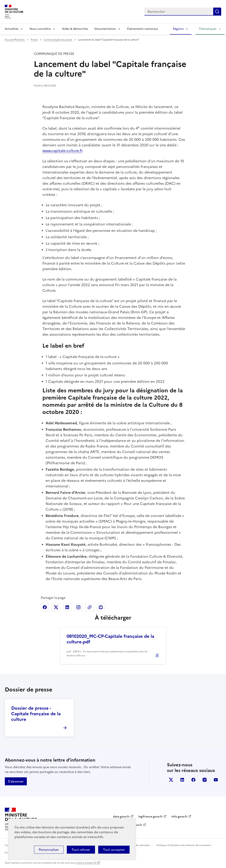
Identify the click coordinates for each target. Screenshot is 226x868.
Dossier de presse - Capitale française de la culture (36, 714)
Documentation (105, 29)
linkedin (182, 780)
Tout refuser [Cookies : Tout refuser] (81, 850)
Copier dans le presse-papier (90, 607)
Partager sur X (56, 607)
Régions (178, 29)
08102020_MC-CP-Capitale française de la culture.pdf (110, 639)
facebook (193, 780)
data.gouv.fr (121, 817)
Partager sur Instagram (78, 607)
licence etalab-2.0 (86, 863)
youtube (216, 780)
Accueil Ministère (15, 40)
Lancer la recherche (217, 12)
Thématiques (208, 29)
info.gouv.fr (179, 817)
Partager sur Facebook (45, 607)
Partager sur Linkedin (67, 607)
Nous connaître (40, 29)
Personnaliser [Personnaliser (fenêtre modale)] (49, 850)
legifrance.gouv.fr (150, 817)
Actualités (12, 29)
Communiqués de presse (58, 40)
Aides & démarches (75, 29)
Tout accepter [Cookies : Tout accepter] (114, 850)
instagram (205, 780)
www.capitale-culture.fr (62, 151)
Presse (34, 40)
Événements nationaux (143, 29)
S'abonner (16, 781)
